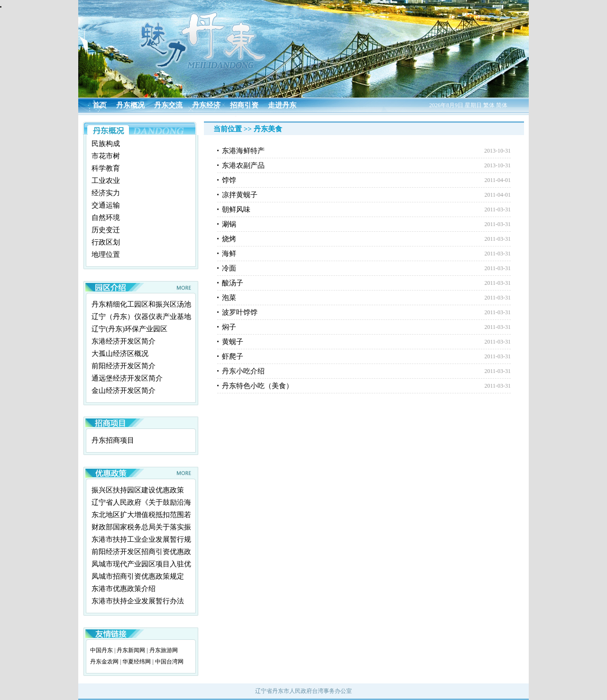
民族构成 (106, 144)
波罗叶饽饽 (240, 312)
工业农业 (106, 181)
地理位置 (106, 255)
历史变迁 (106, 230)
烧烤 (229, 239)
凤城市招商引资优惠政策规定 (138, 576)
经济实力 (106, 193)
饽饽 (229, 180)
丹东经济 (206, 105)
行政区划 (106, 242)
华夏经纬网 (137, 662)
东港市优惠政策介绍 (124, 589)
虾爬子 (233, 356)
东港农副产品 (243, 165)
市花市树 (106, 156)
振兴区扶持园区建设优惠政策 (138, 490)
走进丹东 (282, 105)
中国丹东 (101, 650)
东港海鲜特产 (243, 151)
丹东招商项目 (113, 440)
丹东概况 (130, 105)
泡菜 (229, 298)
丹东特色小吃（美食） (258, 386)
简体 (502, 105)
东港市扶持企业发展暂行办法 (138, 601)
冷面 (229, 268)
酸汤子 (233, 283)
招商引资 (244, 105)
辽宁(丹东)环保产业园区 (129, 329)
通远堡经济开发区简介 (127, 378)
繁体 (489, 105)
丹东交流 (168, 105)
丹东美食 (268, 129)
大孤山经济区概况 (120, 354)
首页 (100, 105)
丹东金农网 (104, 662)
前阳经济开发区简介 (124, 366)
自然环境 (106, 218)
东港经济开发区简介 (124, 341)
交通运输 (106, 205)
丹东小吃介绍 (243, 371)
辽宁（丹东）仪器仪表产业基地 (141, 317)
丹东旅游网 (164, 650)
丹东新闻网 (131, 650)
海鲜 (229, 254)
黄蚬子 (233, 342)
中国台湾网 (169, 662)
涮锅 (229, 224)
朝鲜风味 (236, 209)
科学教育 (106, 168)
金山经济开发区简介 (124, 391)
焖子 (229, 327)
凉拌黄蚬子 (240, 195)
